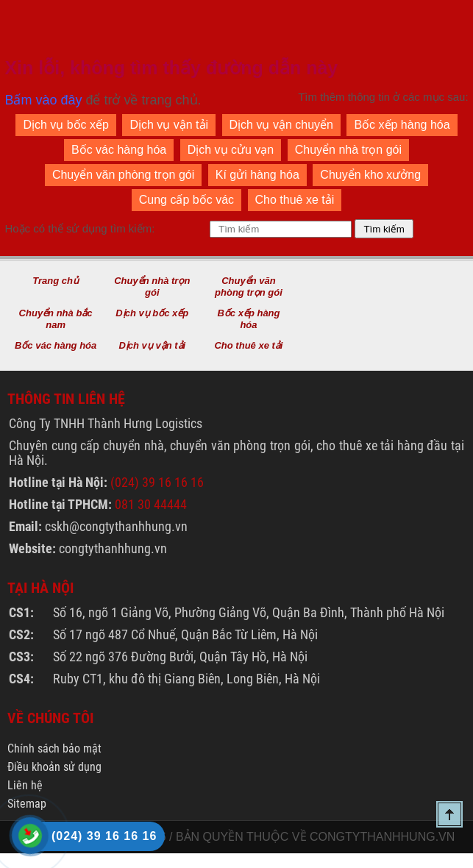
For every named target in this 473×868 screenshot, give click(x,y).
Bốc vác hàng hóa (119, 150)
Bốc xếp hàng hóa (402, 125)
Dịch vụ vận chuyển (281, 125)
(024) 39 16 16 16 (157, 482)
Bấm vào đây (43, 100)
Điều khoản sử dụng (54, 767)
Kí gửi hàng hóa (257, 175)
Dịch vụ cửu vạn (231, 150)
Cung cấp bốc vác (186, 200)
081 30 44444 (151, 504)
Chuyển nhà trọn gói (348, 150)
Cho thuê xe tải (295, 200)
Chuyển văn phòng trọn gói (123, 175)
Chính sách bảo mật (54, 748)
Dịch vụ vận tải (169, 125)
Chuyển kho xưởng (370, 175)
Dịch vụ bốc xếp (66, 125)
